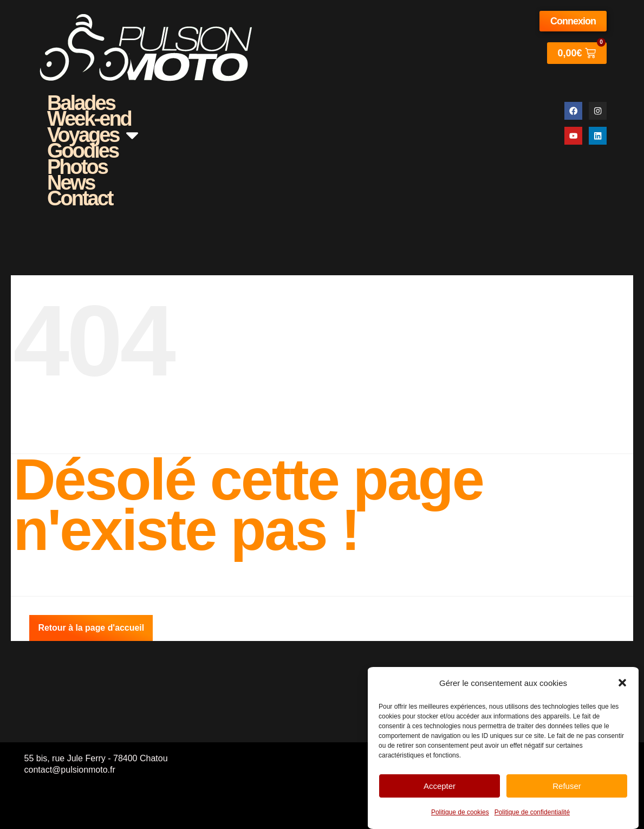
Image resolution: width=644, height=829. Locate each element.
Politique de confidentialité (532, 812)
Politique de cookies (460, 812)
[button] (622, 683)
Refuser (567, 786)
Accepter (440, 786)
